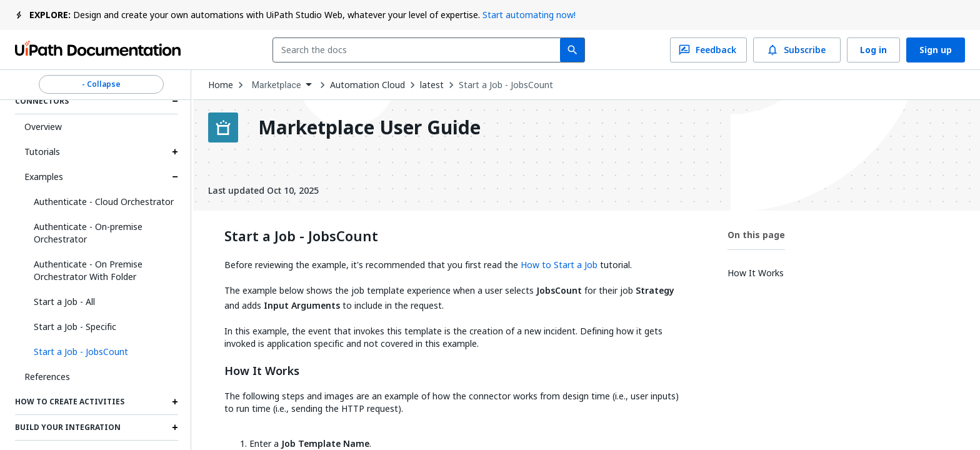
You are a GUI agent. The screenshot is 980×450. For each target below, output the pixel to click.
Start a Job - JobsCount (506, 85)
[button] (101, 352)
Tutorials (42, 152)
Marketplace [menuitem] (277, 85)
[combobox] (419, 50)
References (47, 377)
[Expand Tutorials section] (175, 152)
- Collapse (101, 84)
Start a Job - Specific (75, 327)
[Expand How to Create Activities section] (175, 402)
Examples (44, 177)
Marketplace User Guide (369, 127)
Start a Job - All (64, 302)
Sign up (936, 50)
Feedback (708, 50)
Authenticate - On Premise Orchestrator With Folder (88, 270)
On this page (756, 235)
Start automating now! (529, 15)
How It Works (262, 371)
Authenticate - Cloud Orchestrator (104, 202)
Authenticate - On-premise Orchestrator (88, 233)
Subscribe (797, 50)
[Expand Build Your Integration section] (175, 427)
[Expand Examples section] (175, 177)
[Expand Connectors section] (175, 101)
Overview (43, 127)
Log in (873, 50)
